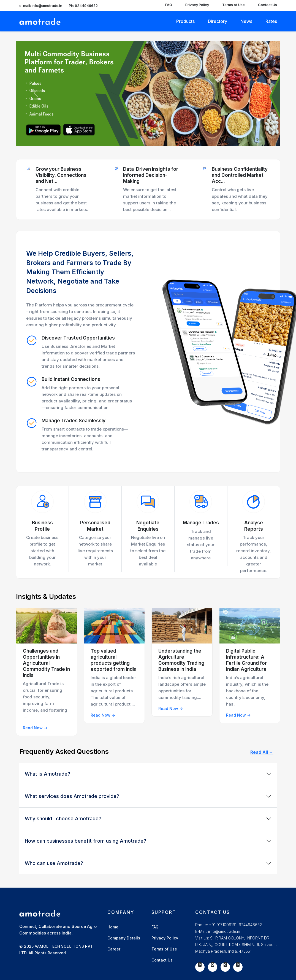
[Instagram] (225, 965)
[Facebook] (200, 965)
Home (113, 927)
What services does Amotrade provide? (72, 796)
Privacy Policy (197, 5)
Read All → (262, 752)
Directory (218, 21)
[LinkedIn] (238, 965)
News (246, 21)
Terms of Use (233, 5)
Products (185, 21)
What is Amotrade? (47, 774)
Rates (271, 21)
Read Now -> (35, 728)
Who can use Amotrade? (54, 863)
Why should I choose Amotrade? (63, 819)
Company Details (124, 938)
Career (114, 949)
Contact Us (268, 5)
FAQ (169, 5)
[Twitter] (213, 965)
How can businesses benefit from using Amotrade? (85, 841)
